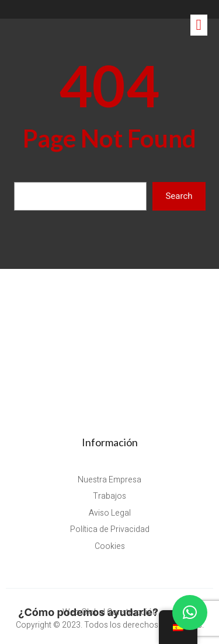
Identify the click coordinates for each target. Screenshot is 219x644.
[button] (190, 612)
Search (179, 196)
